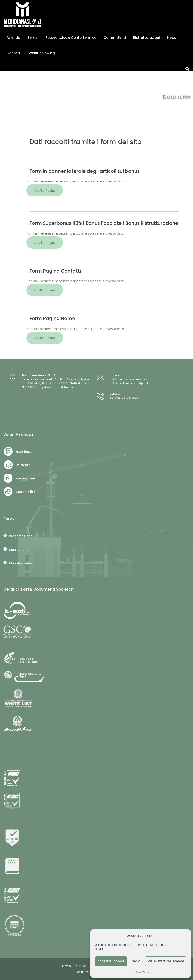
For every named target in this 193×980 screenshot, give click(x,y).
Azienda (13, 38)
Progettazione (21, 536)
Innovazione (25, 478)
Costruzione (19, 549)
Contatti (14, 53)
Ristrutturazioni (147, 38)
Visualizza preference (166, 961)
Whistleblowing (42, 53)
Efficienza (23, 465)
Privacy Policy (141, 972)
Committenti (115, 38)
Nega (136, 961)
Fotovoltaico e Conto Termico (71, 38)
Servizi (33, 38)
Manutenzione (20, 563)
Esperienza (24, 451)
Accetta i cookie (111, 961)
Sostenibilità (25, 492)
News (172, 38)
